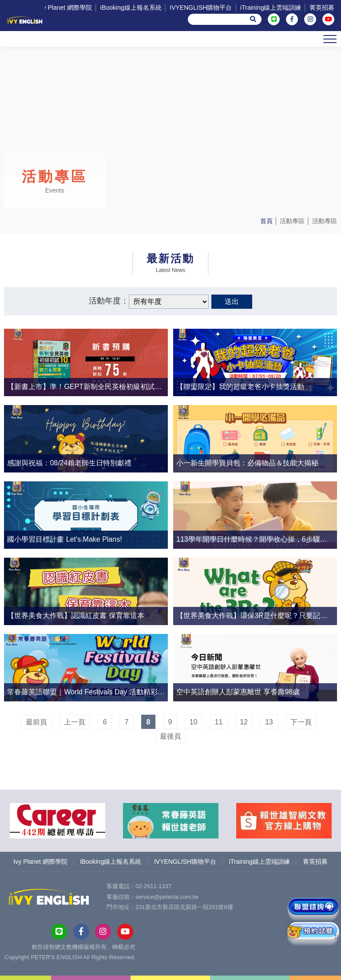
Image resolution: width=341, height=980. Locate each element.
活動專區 (292, 221)
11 (219, 722)
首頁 (266, 221)
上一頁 (75, 722)
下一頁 (301, 722)
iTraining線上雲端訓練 (271, 8)
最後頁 (170, 736)
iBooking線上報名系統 (131, 8)
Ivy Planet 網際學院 (65, 8)
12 (244, 722)
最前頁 (36, 722)
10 (194, 722)
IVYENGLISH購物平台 (201, 8)
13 (269, 722)
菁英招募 (322, 8)
